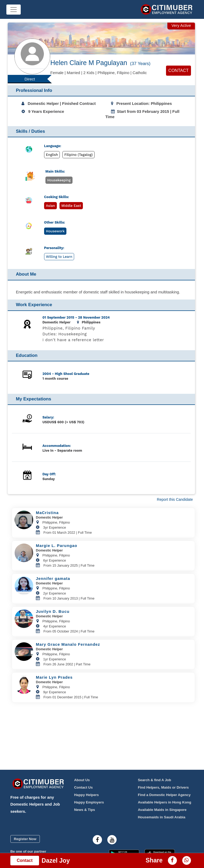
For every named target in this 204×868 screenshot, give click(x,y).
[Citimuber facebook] (97, 840)
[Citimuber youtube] (112, 840)
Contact (178, 70)
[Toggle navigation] (14, 10)
